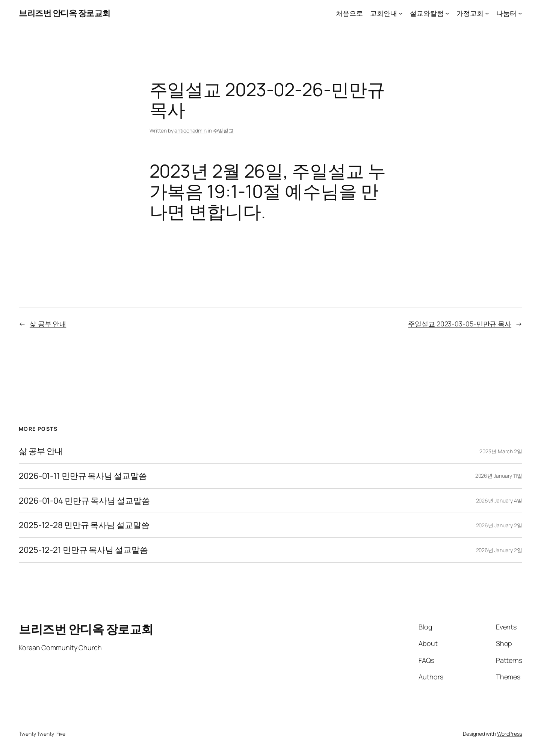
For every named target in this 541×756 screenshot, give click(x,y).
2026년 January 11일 (499, 476)
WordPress (510, 734)
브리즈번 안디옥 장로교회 (65, 13)
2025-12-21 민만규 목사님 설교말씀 (83, 550)
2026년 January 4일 (499, 500)
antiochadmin (190, 131)
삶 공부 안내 (48, 324)
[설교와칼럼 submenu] (447, 13)
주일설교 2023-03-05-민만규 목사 (460, 324)
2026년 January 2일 (499, 525)
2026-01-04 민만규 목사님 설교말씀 (84, 501)
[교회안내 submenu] (401, 13)
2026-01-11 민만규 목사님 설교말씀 (83, 476)
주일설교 (224, 131)
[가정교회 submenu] (487, 13)
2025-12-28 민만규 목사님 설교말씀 (84, 525)
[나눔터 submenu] (520, 13)
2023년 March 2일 (501, 451)
